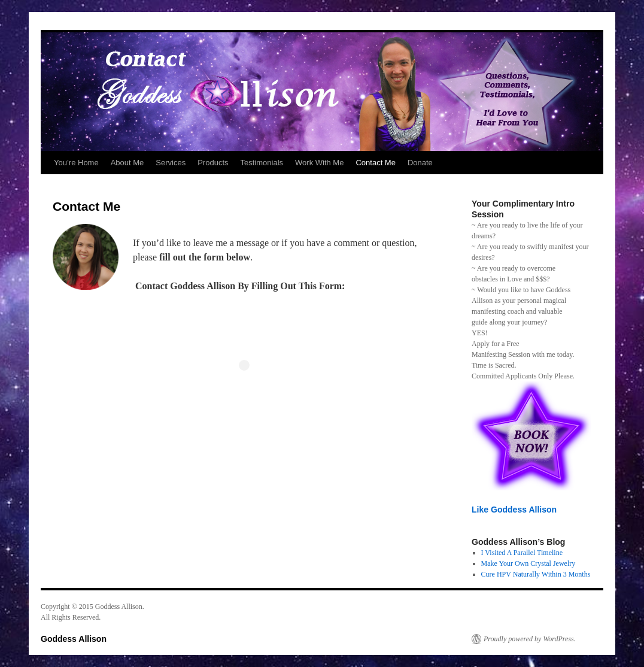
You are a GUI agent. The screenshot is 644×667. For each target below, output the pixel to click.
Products (213, 163)
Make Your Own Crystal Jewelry (528, 563)
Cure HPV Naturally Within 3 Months (536, 574)
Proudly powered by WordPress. (530, 639)
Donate (420, 163)
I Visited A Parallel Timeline (522, 553)
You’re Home (76, 163)
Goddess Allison (74, 639)
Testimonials (262, 163)
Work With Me (319, 163)
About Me (127, 163)
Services (171, 163)
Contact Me (375, 163)
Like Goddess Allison (514, 510)
